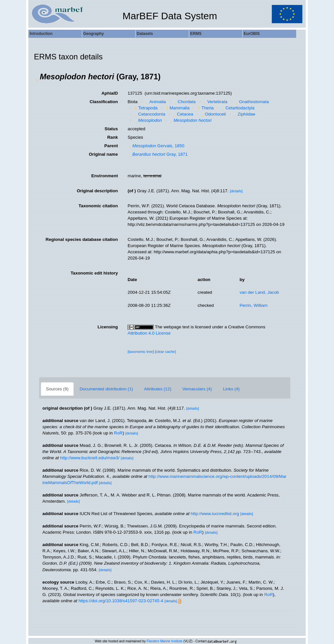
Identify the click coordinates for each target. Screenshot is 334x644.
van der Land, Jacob (259, 292)
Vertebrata (215, 102)
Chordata (184, 102)
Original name (103, 154)
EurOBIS (252, 34)
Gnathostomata (252, 102)
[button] (37, 77)
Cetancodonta (149, 114)
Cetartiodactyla (238, 108)
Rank (113, 137)
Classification (104, 102)
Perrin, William (253, 305)
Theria (205, 108)
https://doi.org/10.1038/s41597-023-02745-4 (121, 601)
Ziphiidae (244, 114)
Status (111, 129)
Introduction (41, 34)
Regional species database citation (82, 239)
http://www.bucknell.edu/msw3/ (90, 458)
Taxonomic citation (98, 206)
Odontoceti (213, 114)
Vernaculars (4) (197, 389)
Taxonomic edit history (94, 273)
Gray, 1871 (158, 154)
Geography (93, 34)
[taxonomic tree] (141, 352)
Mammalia (177, 108)
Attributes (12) (158, 389)
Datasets (145, 34)
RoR (118, 433)
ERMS (196, 34)
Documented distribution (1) (106, 389)
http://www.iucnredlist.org (215, 514)
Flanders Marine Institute (165, 641)
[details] (236, 191)
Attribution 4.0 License (149, 333)
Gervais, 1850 (156, 146)
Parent (111, 146)
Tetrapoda (145, 108)
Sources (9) (57, 389)
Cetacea (183, 114)
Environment (105, 176)
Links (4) (231, 389)
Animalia (155, 102)
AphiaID (110, 93)
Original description (97, 191)
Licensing (108, 327)
